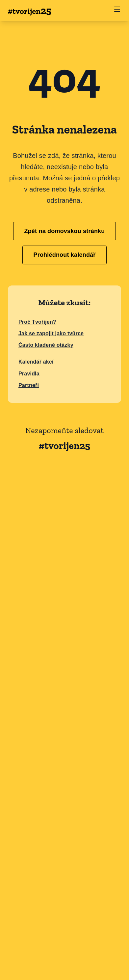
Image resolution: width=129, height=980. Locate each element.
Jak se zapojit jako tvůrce (51, 333)
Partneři (29, 385)
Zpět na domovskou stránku (64, 231)
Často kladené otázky (46, 345)
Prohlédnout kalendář (64, 255)
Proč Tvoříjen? (37, 322)
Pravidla (29, 374)
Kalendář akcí (36, 362)
